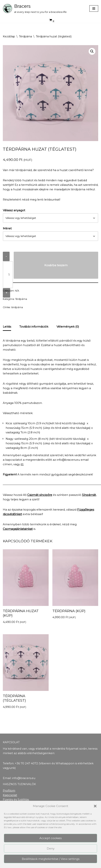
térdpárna (17, 307)
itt (22, 464)
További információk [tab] (34, 327)
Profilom (9, 790)
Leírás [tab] (7, 327)
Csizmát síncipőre (40, 495)
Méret (7, 228)
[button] (95, 806)
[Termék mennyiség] (8, 275)
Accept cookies (50, 838)
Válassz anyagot (14, 210)
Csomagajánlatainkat (18, 529)
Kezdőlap (9, 36)
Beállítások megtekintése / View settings (51, 859)
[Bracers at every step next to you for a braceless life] (35, 8)
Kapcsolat (10, 795)
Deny (51, 848)
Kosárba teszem (56, 265)
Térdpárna (25, 36)
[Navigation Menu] (94, 8)
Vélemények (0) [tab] (68, 327)
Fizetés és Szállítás (16, 800)
